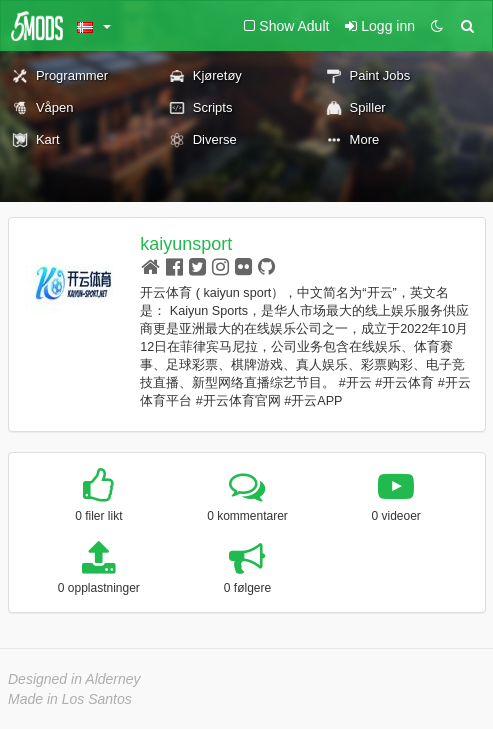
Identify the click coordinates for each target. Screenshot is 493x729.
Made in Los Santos (70, 699)
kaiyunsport (186, 244)
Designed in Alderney (74, 679)
